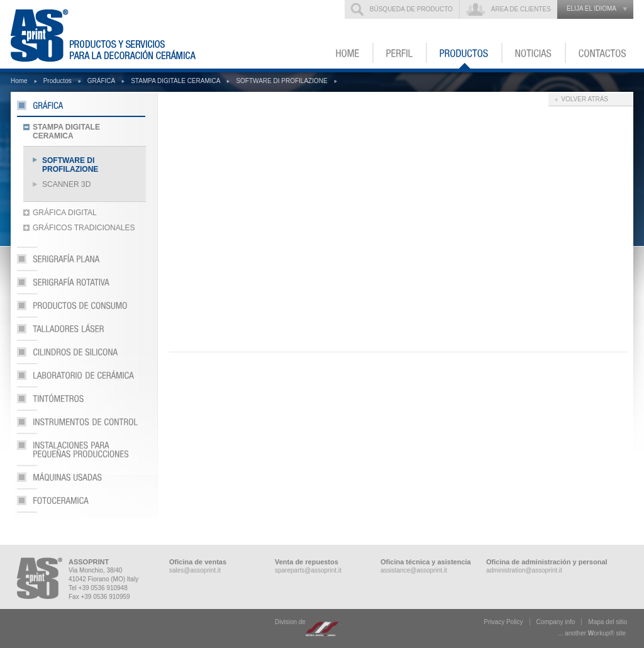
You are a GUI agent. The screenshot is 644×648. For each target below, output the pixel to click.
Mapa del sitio (608, 622)
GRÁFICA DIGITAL (65, 213)
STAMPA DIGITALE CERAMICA (175, 81)
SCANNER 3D (66, 184)
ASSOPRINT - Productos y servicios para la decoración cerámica (111, 34)
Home (19, 81)
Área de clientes (521, 9)
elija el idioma (591, 8)
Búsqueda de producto (411, 9)
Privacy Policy (503, 622)
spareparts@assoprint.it (308, 570)
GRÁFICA (101, 81)
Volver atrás (585, 99)
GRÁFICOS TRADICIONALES (84, 228)
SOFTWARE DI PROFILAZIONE (281, 81)
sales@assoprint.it (195, 570)
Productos (58, 81)
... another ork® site (592, 633)
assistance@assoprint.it (414, 570)
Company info (556, 622)
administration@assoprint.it (524, 570)
